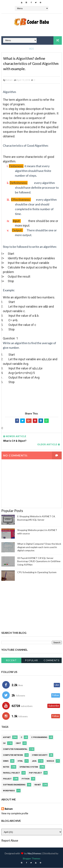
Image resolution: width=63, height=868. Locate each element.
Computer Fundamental (15, 749)
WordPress (9, 791)
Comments (52, 660)
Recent (11, 660)
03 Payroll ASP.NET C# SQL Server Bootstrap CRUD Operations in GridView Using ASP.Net (39, 561)
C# (4, 743)
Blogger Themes (32, 859)
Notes (6, 767)
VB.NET (38, 785)
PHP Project (35, 773)
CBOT (18, 743)
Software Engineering (14, 785)
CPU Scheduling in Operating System (37, 572)
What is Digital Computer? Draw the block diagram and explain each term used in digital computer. (39, 547)
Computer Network (13, 755)
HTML (20, 761)
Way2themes (34, 854)
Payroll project (11, 773)
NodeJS (50, 761)
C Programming (39, 738)
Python (26, 779)
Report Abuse (10, 840)
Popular (32, 660)
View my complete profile (15, 814)
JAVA (34, 761)
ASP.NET (7, 738)
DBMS (6, 761)
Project (7, 779)
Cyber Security (40, 755)
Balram (9, 809)
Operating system (29, 767)
